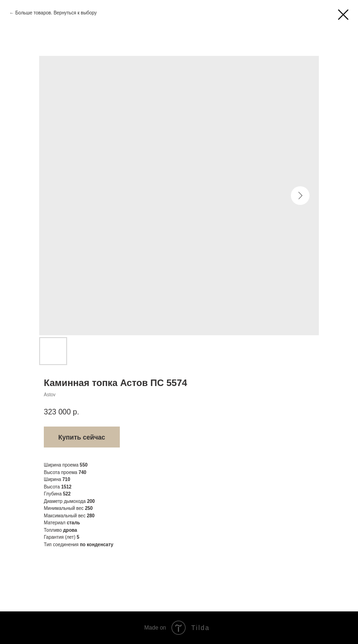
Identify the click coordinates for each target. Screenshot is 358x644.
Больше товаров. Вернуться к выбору (56, 13)
